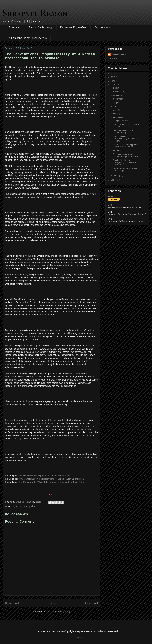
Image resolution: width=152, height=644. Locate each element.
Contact (78, 638)
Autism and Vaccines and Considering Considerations (126, 155)
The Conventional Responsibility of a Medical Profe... (125, 139)
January (117, 175)
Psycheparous (102, 27)
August (116, 103)
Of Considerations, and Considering (123, 131)
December (118, 88)
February (117, 117)
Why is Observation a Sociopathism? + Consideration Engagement (51, 479)
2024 (113, 74)
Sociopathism (30, 506)
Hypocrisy (18, 506)
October (117, 95)
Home (52, 603)
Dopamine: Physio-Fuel (73, 27)
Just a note (117, 151)
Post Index (15, 27)
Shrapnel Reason (35, 13)
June (116, 106)
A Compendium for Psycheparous (28, 38)
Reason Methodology (41, 27)
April (115, 110)
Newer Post (12, 603)
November (118, 92)
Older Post (92, 603)
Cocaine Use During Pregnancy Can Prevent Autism (124, 163)
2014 (113, 180)
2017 (113, 77)
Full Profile (113, 58)
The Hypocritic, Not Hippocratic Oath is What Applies (45, 476)
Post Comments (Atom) (58, 612)
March (116, 114)
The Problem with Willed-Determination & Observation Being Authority (53, 482)
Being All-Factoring (121, 121)
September (118, 99)
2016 (113, 81)
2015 (113, 85)
